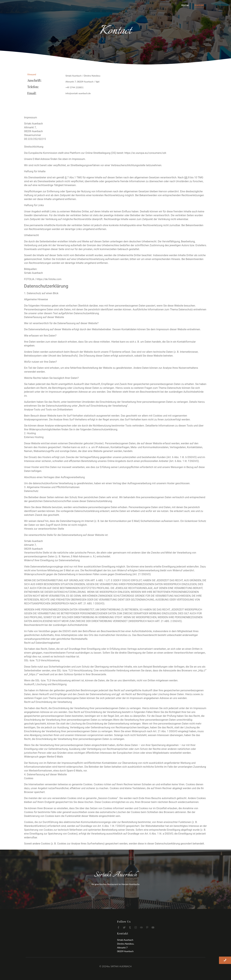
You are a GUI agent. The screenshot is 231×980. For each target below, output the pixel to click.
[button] (116, 124)
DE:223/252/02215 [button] (35, 139)
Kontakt (199, 5)
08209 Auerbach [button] (33, 131)
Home (185, 5)
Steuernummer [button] (33, 135)
